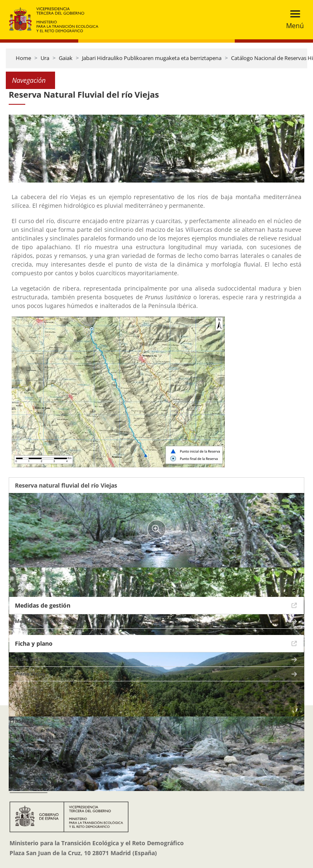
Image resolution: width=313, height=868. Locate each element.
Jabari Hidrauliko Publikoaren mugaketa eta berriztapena (152, 58)
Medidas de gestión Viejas (47, 621)
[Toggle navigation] (293, 20)
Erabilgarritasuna (37, 737)
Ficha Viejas (30, 659)
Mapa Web (26, 753)
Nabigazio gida (33, 770)
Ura (45, 58)
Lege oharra (28, 786)
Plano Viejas (30, 674)
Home (23, 58)
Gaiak (66, 58)
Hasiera (22, 720)
